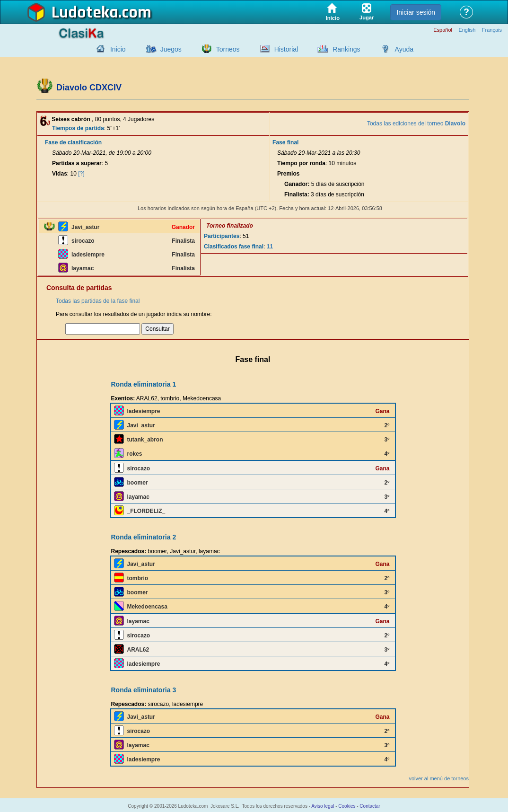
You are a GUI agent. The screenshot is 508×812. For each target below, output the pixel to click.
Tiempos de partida (78, 128)
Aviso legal (323, 806)
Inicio (118, 49)
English (467, 30)
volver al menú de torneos (439, 778)
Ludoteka (85, 13)
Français (492, 30)
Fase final (285, 142)
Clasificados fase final (234, 247)
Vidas (60, 174)
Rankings (346, 49)
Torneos (228, 49)
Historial (286, 49)
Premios (288, 174)
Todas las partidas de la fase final (98, 301)
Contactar (370, 806)
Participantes (222, 236)
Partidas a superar (77, 163)
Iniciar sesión (416, 12)
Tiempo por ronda (301, 163)
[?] (81, 174)
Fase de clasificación (73, 142)
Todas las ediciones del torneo (416, 124)
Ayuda (404, 49)
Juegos (171, 49)
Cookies (347, 806)
